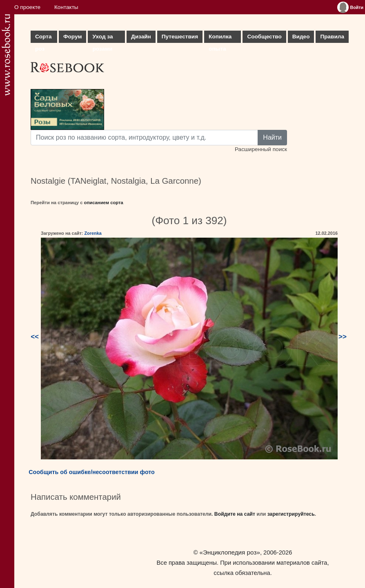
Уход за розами (102, 38)
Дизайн (141, 37)
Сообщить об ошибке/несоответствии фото (92, 472)
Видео (301, 37)
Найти (272, 137)
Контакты (66, 7)
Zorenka (93, 233)
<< (35, 337)
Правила (332, 37)
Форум (72, 37)
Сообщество (264, 37)
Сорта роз (43, 38)
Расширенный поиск (261, 149)
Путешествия (180, 37)
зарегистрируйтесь (291, 514)
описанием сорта (104, 203)
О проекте (27, 7)
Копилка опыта (220, 38)
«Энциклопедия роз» (230, 552)
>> (343, 337)
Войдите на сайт (235, 514)
